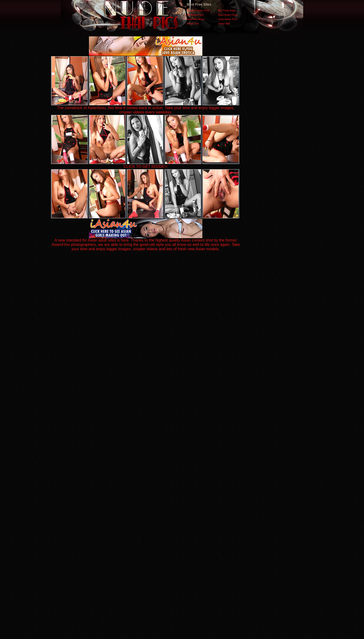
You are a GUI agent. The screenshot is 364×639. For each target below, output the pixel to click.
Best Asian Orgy (228, 15)
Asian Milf (224, 24)
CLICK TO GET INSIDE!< (146, 166)
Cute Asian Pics (228, 19)
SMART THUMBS (191, 542)
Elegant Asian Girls (198, 10)
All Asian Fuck (195, 15)
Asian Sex (193, 24)
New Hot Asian (196, 19)
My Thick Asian (227, 10)
